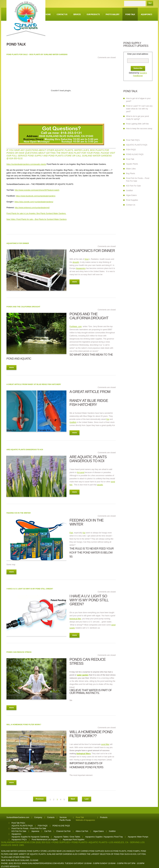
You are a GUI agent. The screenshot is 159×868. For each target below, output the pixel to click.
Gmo (87, 259)
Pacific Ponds (65, 820)
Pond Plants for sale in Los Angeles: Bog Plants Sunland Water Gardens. (36, 213)
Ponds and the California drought (23, 307)
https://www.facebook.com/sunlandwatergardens (36, 196)
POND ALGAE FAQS (135, 154)
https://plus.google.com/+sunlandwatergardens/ (34, 202)
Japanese (35, 831)
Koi (108, 419)
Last (87, 799)
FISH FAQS (131, 150)
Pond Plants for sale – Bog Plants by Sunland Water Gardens (37, 54)
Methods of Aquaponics (85, 820)
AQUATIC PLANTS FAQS (137, 145)
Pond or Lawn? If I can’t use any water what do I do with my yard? (139, 109)
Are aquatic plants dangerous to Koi (25, 450)
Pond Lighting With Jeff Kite (137, 124)
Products (104, 817)
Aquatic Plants (132, 164)
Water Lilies (131, 169)
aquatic (100, 485)
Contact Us (62, 14)
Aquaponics (146, 14)
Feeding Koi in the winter (19, 513)
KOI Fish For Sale (133, 186)
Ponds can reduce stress (19, 652)
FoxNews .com (76, 326)
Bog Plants (131, 173)
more (75, 282)
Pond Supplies (132, 200)
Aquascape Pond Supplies (74, 840)
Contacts (51, 817)
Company (38, 817)
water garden (83, 675)
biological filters (83, 754)
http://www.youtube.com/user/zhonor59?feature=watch (37, 190)
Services (77, 14)
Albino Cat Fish (82, 831)
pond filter (105, 744)
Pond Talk (130, 14)
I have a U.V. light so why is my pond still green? (30, 589)
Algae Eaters (131, 195)
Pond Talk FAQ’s (133, 140)
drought (76, 262)
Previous (40, 799)
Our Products (93, 14)
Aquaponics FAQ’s (19, 840)
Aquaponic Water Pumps (138, 837)
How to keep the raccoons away (139, 129)
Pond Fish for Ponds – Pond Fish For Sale (29, 828)
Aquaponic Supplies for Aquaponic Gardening (30, 837)
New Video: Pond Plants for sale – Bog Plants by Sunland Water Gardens (37, 219)
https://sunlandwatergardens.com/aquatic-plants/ (26, 164)
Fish (71, 533)
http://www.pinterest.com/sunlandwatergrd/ (32, 208)
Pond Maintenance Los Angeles (45, 840)
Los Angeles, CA (119, 842)
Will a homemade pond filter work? (24, 725)
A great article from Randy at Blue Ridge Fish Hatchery (34, 384)
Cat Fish (48, 831)
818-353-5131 (16, 158)
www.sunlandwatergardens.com (39, 863)
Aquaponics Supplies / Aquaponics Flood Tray (104, 837)
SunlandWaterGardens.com (18, 817)
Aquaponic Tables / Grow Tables (67, 837)
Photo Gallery (112, 14)
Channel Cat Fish (63, 831)
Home (48, 14)
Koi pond (81, 472)
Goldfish (73, 422)
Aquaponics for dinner (18, 243)
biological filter (75, 619)
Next (73, 799)
